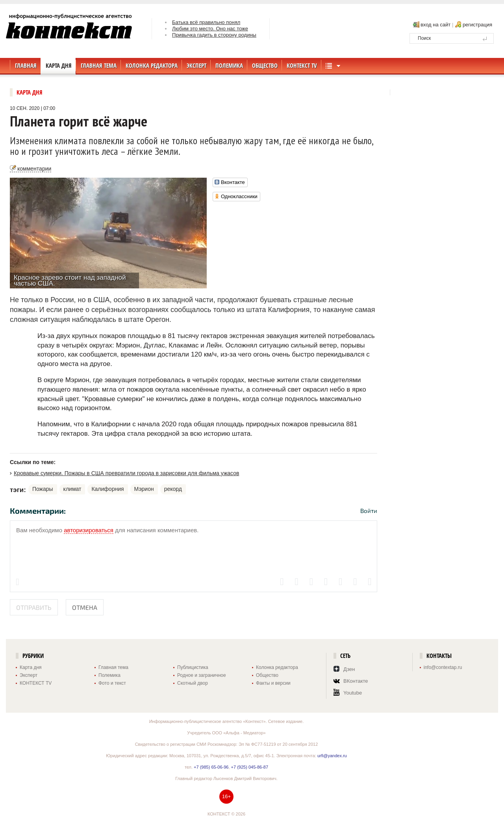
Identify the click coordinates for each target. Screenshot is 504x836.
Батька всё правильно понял (206, 22)
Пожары (43, 489)
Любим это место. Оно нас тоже (210, 29)
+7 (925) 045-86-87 (250, 767)
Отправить (34, 607)
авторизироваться (89, 530)
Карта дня (30, 92)
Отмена (85, 607)
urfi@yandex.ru (332, 756)
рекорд (173, 489)
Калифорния (107, 489)
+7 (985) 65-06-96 (211, 767)
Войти (369, 511)
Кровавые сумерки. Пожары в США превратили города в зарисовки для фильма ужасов (126, 473)
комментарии (34, 169)
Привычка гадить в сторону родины (214, 35)
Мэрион (144, 489)
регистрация (477, 25)
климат (72, 489)
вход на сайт (435, 25)
